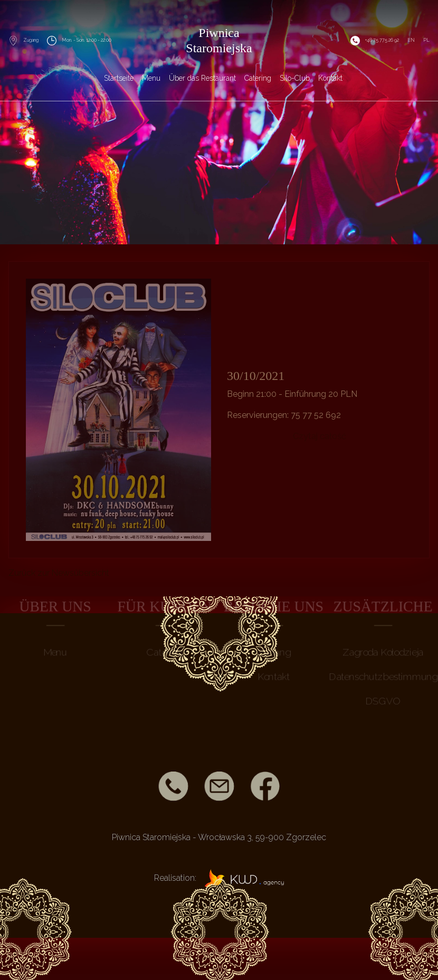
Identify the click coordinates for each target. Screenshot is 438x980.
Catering (258, 78)
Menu (151, 78)
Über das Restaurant (202, 78)
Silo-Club (295, 78)
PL (426, 40)
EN (411, 40)
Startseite (119, 78)
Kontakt (330, 78)
